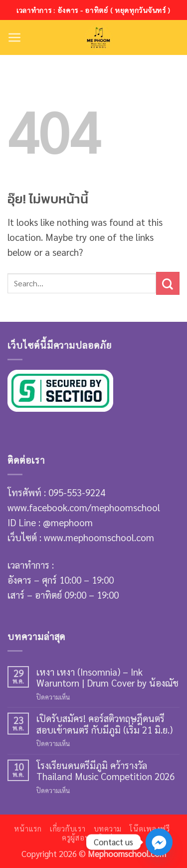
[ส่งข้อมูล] (168, 283)
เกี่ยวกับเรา (68, 829)
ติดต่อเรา (113, 838)
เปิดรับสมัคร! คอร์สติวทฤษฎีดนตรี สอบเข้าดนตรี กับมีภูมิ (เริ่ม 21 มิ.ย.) (104, 724)
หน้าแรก (28, 829)
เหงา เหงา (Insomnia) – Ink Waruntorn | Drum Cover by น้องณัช (107, 677)
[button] (15, 37)
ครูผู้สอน (76, 838)
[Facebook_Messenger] (159, 842)
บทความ (108, 829)
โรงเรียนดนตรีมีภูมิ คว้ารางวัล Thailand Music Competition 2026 (105, 771)
